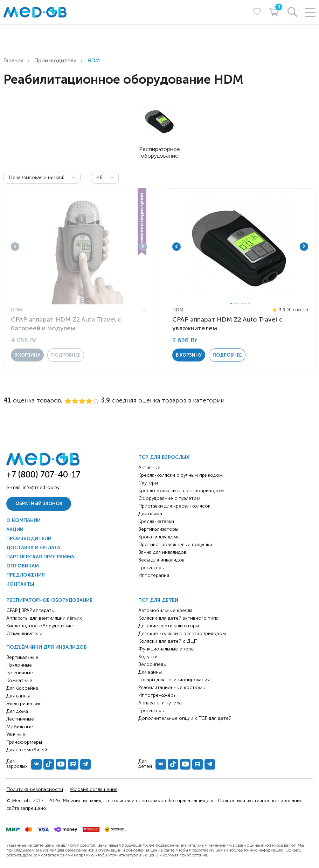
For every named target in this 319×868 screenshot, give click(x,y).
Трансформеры (24, 742)
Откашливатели (24, 633)
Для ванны (18, 696)
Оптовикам (23, 566)
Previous (15, 247)
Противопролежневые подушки (175, 545)
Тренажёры (151, 568)
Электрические (24, 704)
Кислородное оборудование (40, 626)
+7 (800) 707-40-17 (43, 474)
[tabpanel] (79, 247)
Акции (15, 529)
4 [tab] (242, 304)
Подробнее (66, 355)
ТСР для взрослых (164, 457)
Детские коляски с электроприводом (182, 633)
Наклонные (19, 665)
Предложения (26, 575)
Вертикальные (22, 657)
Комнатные (19, 680)
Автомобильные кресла (165, 610)
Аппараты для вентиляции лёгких (44, 618)
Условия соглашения (93, 789)
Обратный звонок (39, 504)
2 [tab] (79, 304)
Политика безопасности (35, 789)
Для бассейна (22, 688)
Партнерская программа (40, 557)
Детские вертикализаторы (169, 626)
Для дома (17, 711)
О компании (23, 520)
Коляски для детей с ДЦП (168, 641)
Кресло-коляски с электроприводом (181, 491)
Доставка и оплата (33, 548)
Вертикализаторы (158, 529)
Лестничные (20, 719)
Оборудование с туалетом (169, 498)
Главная (13, 60)
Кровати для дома (159, 537)
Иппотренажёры (157, 695)
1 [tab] (75, 304)
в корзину (27, 355)
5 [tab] (245, 304)
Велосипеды (152, 664)
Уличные (16, 734)
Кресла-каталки (156, 521)
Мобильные (20, 727)
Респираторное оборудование (49, 600)
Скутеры (148, 483)
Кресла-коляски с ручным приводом (181, 475)
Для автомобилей (27, 750)
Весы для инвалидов (161, 560)
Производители (56, 60)
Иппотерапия (154, 575)
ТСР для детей (158, 600)
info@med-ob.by (41, 487)
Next (143, 247)
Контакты (20, 584)
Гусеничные (20, 673)
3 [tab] (82, 304)
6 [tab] (249, 304)
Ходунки (148, 657)
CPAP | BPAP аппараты (30, 610)
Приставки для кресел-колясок (174, 506)
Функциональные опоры (166, 649)
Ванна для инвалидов (162, 552)
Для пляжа (150, 514)
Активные (149, 467)
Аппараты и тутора (160, 703)
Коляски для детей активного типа (178, 618)
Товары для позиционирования (174, 680)
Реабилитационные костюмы (172, 687)
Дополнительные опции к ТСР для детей (185, 718)
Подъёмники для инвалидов (47, 647)
